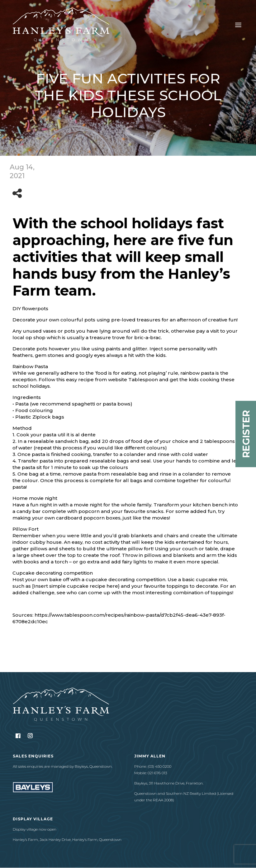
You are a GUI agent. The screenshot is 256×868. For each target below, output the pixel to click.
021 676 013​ (157, 773)
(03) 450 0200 (159, 766)
